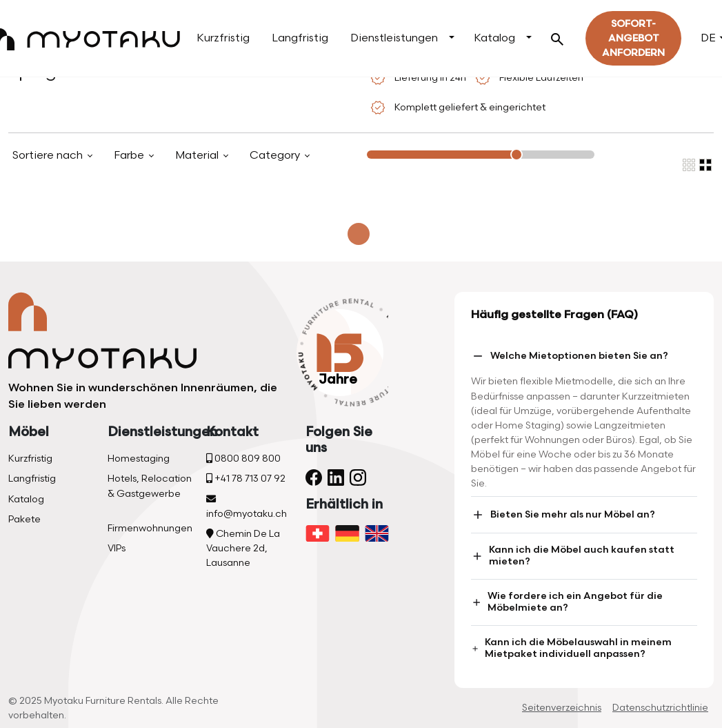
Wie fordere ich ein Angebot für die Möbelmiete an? (567, 602)
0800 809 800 (243, 459)
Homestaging (139, 459)
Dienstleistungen (394, 38)
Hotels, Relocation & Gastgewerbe (150, 486)
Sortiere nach (49, 156)
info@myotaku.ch (247, 507)
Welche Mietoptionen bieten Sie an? (570, 356)
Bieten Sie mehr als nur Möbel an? (563, 515)
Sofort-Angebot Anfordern (633, 38)
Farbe (130, 156)
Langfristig (300, 38)
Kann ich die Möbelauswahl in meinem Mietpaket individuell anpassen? (571, 648)
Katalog (494, 38)
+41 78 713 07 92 (246, 479)
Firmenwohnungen (150, 528)
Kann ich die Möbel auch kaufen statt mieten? (573, 555)
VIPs (117, 548)
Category (276, 156)
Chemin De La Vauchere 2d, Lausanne (243, 548)
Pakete (24, 519)
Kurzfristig (223, 38)
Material (198, 156)
